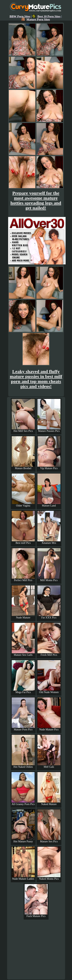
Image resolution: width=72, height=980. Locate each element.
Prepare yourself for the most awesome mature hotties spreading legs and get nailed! (36, 200)
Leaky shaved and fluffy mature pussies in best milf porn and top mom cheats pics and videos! (36, 379)
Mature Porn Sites (36, 19)
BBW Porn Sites (20, 16)
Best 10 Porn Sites (46, 16)
